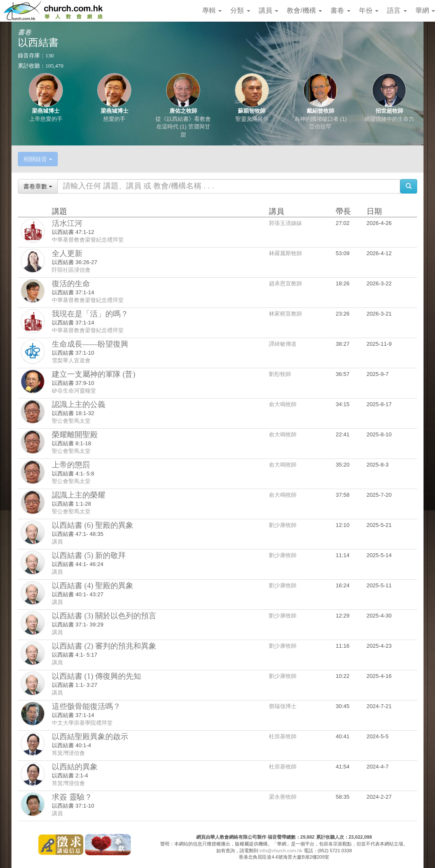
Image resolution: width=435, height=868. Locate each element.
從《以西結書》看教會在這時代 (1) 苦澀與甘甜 (183, 127)
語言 (397, 10)
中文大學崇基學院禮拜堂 (82, 723)
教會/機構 (304, 10)
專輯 (212, 10)
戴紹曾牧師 (321, 111)
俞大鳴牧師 (283, 404)
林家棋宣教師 (285, 314)
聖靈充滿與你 (252, 119)
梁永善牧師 (283, 797)
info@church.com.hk (281, 851)
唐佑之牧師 (183, 111)
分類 (240, 10)
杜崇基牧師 (283, 736)
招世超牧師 (389, 111)
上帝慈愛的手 (46, 119)
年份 (369, 10)
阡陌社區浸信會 (71, 270)
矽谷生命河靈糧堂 (74, 391)
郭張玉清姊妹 (285, 223)
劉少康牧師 (283, 525)
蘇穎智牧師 (252, 111)
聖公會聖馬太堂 (71, 421)
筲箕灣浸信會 (68, 753)
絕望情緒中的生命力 (389, 119)
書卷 (340, 10)
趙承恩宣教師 (285, 283)
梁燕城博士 (46, 111)
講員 (268, 10)
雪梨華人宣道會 (71, 360)
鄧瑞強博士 (283, 706)
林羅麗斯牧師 (285, 253)
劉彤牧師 (280, 374)
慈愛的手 (114, 119)
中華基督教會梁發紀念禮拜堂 (88, 240)
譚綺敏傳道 (283, 344)
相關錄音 (38, 159)
